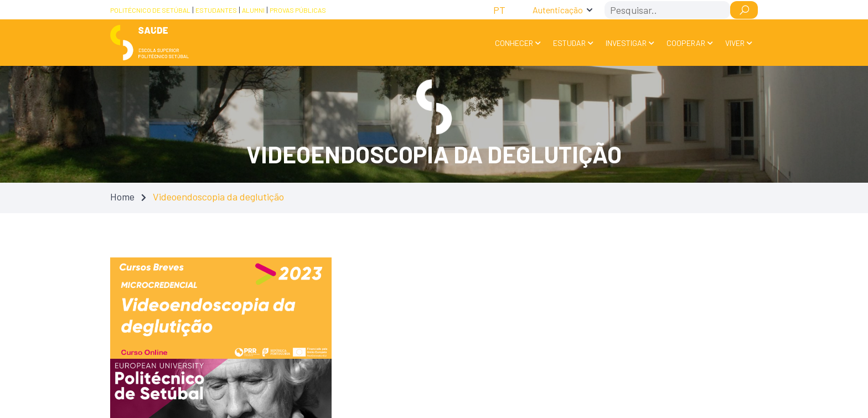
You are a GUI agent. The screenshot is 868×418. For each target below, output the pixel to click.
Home (122, 197)
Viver (735, 43)
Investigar (626, 43)
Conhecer (514, 43)
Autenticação (558, 10)
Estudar (569, 43)
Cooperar (686, 43)
